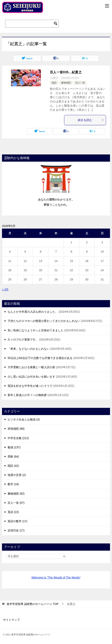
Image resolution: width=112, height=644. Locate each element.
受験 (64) (13, 457)
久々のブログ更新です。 (23, 340)
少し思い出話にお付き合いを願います (31, 377)
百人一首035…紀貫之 (66, 72)
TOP (33, 604)
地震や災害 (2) (17, 475)
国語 (54, 83)
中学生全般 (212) (18, 438)
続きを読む (91, 120)
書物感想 (66, 83)
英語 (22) (13, 512)
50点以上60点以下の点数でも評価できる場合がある (40, 358)
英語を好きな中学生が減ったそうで (30, 386)
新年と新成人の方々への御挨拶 (27, 395)
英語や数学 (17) (17, 521)
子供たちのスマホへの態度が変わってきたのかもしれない (44, 321)
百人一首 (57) (16, 503)
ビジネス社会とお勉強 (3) (24, 419)
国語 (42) (13, 466)
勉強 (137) (14, 447)
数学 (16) (13, 484)
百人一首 (80, 83)
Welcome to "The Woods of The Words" (56, 577)
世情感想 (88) (16, 429)
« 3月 (5, 289)
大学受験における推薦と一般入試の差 (31, 367)
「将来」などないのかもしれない (29, 349)
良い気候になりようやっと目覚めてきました (36, 330)
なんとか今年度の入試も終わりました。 (33, 312)
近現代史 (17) (16, 530)
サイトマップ (11, 620)
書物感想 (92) (16, 494)
